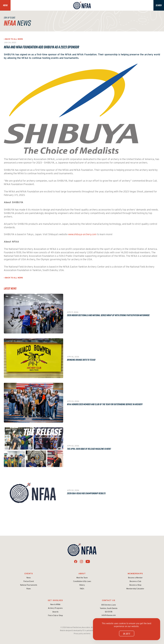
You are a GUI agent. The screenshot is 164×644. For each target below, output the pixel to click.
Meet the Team (82, 578)
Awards (55, 612)
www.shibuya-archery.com (82, 234)
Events (29, 574)
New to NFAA (55, 604)
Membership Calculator (135, 589)
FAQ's (82, 589)
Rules (29, 589)
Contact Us (109, 600)
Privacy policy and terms (82, 634)
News (29, 578)
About (82, 574)
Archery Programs (55, 608)
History (82, 585)
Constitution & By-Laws (82, 581)
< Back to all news (13, 39)
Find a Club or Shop (55, 615)
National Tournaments (29, 585)
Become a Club (135, 581)
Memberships (135, 574)
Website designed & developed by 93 (72, 631)
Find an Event (29, 581)
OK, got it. (127, 634)
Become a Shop (135, 585)
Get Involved (55, 600)
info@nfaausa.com (109, 615)
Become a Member (135, 578)
